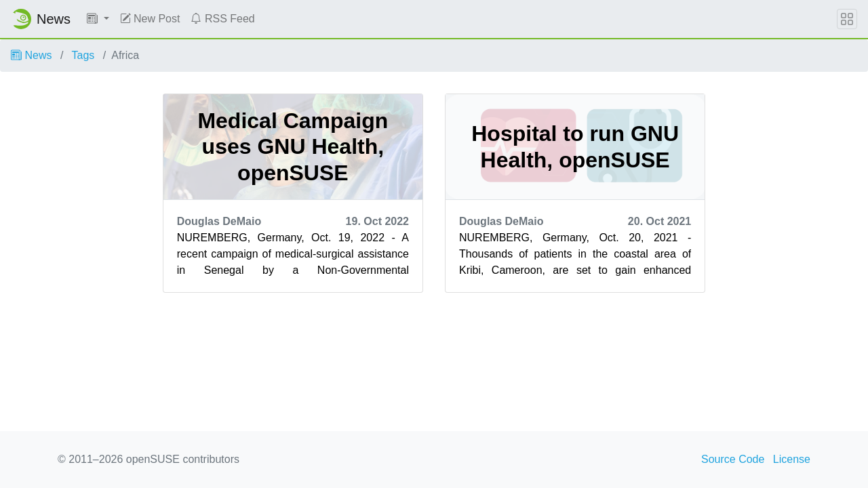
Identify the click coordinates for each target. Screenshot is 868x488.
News (31, 55)
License (792, 459)
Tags (83, 55)
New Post (150, 19)
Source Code (733, 459)
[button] (98, 19)
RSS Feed (222, 19)
